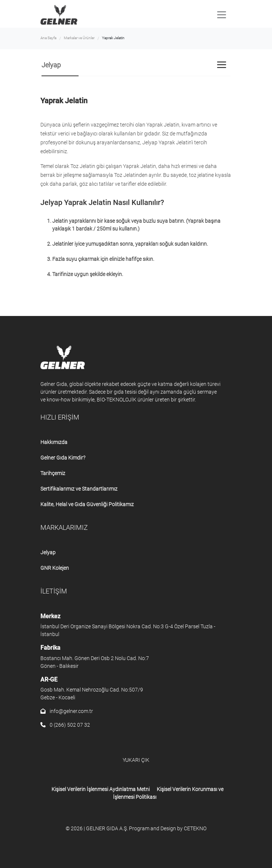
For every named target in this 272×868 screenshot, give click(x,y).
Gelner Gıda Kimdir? (63, 458)
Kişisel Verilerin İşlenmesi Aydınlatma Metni (101, 789)
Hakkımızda (54, 442)
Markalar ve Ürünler (79, 38)
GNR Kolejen (55, 568)
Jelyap (48, 552)
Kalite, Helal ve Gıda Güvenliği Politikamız (87, 504)
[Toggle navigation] (222, 15)
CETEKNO (195, 828)
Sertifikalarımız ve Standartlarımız (79, 489)
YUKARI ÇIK (136, 760)
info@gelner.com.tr (67, 711)
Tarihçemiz (53, 473)
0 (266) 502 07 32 (65, 725)
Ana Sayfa (48, 38)
